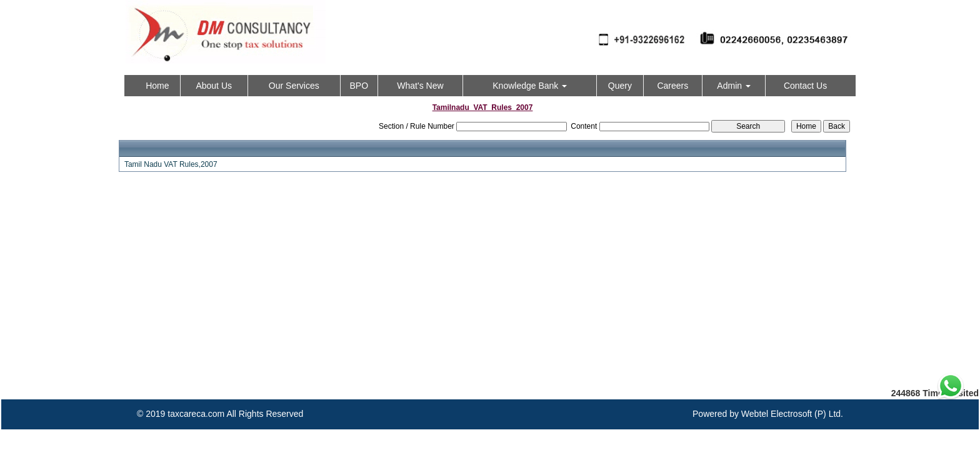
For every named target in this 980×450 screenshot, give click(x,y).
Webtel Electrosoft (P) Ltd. (792, 414)
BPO (359, 86)
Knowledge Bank (530, 86)
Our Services (294, 86)
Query (620, 86)
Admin (734, 86)
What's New (420, 86)
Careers (672, 86)
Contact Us (805, 86)
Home (157, 86)
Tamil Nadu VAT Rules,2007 (171, 164)
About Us (214, 86)
